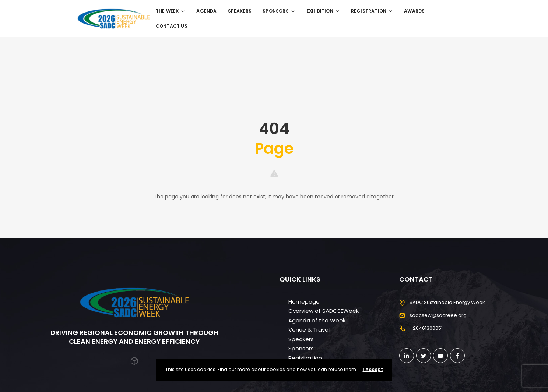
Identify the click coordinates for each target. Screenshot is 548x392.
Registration (372, 11)
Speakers (240, 11)
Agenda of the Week (317, 320)
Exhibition (323, 11)
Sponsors (279, 11)
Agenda (206, 11)
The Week (171, 11)
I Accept (373, 369)
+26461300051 (426, 328)
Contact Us (172, 26)
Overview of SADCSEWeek (324, 311)
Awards (414, 11)
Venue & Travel (309, 330)
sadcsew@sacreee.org (438, 315)
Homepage (304, 302)
